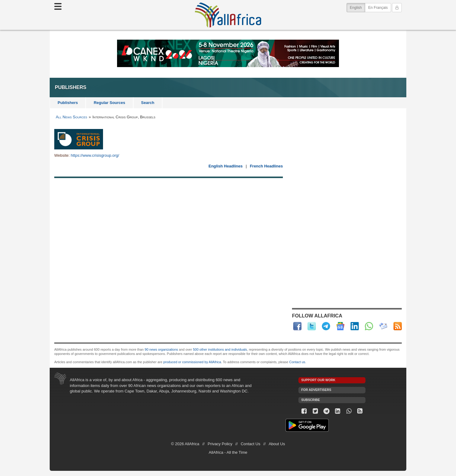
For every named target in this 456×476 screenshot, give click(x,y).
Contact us (297, 362)
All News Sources (71, 117)
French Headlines (266, 166)
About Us (277, 444)
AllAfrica (228, 15)
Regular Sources (109, 103)
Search (148, 103)
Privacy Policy (220, 444)
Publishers (68, 103)
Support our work (318, 380)
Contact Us (251, 444)
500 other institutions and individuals (220, 349)
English (358, 7)
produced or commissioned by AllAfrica (192, 362)
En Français (378, 8)
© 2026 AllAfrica (185, 444)
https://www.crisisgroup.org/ (95, 155)
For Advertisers (316, 390)
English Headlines (226, 166)
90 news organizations (161, 349)
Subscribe (310, 400)
